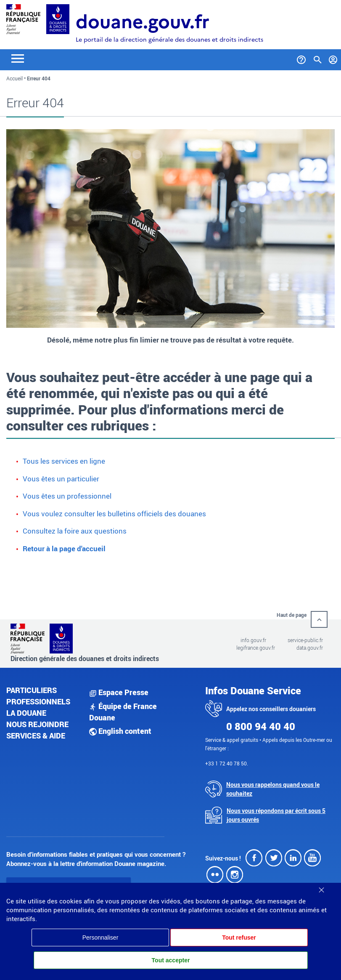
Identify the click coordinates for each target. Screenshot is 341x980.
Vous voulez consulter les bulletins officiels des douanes (114, 514)
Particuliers (32, 690)
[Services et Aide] (301, 58)
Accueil (15, 78)
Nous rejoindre (37, 724)
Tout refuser (239, 938)
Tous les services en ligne (64, 461)
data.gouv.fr (310, 648)
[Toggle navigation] (18, 58)
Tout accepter (171, 960)
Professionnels (38, 701)
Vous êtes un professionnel (67, 496)
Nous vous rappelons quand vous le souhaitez (273, 789)
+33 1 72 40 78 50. (227, 763)
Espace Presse (119, 692)
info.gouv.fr (253, 640)
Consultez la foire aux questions (75, 531)
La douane (26, 713)
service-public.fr (305, 640)
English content (120, 731)
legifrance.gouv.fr (256, 648)
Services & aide (36, 736)
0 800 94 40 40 (261, 726)
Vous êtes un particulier (61, 479)
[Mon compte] (333, 58)
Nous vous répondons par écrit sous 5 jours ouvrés (276, 815)
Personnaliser (100, 938)
